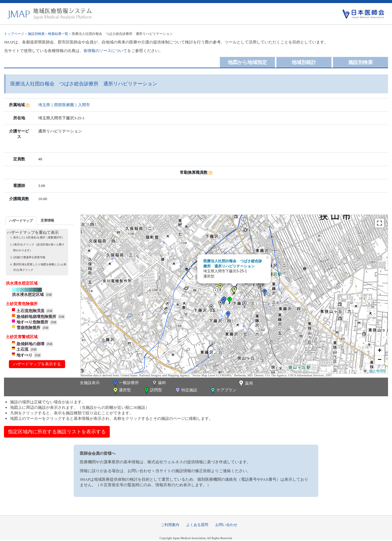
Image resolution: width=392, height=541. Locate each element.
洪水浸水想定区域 (28, 295)
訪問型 (153, 391)
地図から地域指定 (247, 62)
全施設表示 (90, 383)
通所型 (121, 391)
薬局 (245, 384)
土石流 (22, 349)
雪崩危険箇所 (28, 328)
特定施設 (186, 391)
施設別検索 (36, 34)
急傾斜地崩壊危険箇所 (36, 317)
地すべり (24, 355)
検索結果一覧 (58, 34)
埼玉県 (44, 105)
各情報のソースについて (105, 51)
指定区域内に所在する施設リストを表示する (57, 432)
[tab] (21, 220)
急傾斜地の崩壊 (30, 344)
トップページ (14, 34)
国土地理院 (378, 371)
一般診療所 (125, 383)
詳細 (49, 295)
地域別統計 (304, 62)
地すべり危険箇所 (32, 322)
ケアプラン (223, 391)
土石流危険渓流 (30, 311)
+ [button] (380, 351)
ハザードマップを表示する (37, 364)
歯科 (159, 383)
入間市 (84, 105)
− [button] (380, 360)
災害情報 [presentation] (47, 220)
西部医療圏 (64, 105)
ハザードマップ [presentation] (21, 221)
